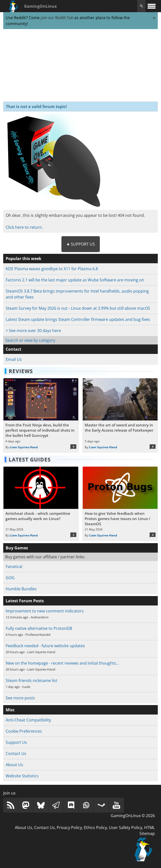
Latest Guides (30, 459)
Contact (13, 349)
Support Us (16, 742)
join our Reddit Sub (57, 18)
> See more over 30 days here (33, 331)
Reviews (21, 371)
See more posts (20, 698)
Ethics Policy (95, 828)
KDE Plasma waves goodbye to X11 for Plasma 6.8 (52, 269)
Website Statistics (22, 776)
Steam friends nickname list (31, 680)
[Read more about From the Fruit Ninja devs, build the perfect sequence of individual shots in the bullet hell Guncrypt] (41, 415)
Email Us (14, 359)
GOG (10, 578)
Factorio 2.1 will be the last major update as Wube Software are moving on (75, 280)
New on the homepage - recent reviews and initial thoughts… (62, 663)
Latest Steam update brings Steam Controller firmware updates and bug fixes (78, 319)
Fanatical (14, 566)
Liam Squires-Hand (24, 447)
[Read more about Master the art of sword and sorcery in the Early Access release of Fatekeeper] (120, 415)
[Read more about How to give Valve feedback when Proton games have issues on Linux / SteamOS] (120, 504)
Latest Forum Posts (25, 601)
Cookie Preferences (24, 731)
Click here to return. (24, 227)
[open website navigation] (152, 6)
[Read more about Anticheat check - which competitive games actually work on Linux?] (41, 504)
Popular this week (24, 259)
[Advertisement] (80, 66)
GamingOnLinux (40, 6)
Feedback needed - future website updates (45, 646)
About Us (14, 765)
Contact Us (16, 754)
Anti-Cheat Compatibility (28, 720)
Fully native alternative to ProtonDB (39, 628)
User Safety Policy (126, 828)
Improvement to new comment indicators (45, 611)
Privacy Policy (69, 828)
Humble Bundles (21, 589)
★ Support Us (81, 244)
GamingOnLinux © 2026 (133, 816)
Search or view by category (30, 340)
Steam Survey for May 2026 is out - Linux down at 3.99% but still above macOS (78, 308)
